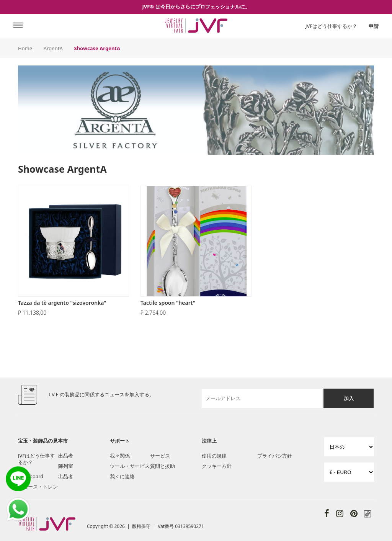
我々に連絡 (122, 476)
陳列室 (66, 466)
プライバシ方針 (275, 456)
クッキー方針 (217, 466)
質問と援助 (163, 466)
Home (25, 48)
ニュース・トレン (38, 487)
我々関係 (120, 456)
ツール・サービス (130, 466)
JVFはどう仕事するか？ (331, 26)
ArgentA (53, 48)
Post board (31, 476)
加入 (349, 398)
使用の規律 (214, 456)
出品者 (66, 456)
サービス (160, 456)
